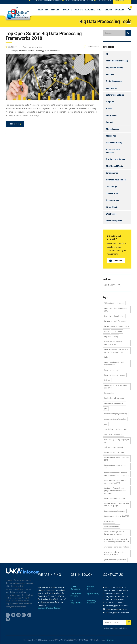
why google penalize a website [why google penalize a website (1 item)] (117, 547)
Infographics (112, 115)
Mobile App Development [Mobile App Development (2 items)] (114, 403)
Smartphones (112, 173)
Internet (110, 122)
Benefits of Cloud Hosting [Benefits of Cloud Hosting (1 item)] (114, 316)
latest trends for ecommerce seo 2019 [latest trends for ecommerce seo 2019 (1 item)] (116, 387)
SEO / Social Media (114, 166)
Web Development (114, 221)
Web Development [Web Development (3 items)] (112, 526)
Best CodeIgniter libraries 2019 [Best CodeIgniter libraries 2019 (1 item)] (116, 326)
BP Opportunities (76, 602)
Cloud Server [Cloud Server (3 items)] (117, 331)
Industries (43, 10)
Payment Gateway (114, 143)
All (107, 54)
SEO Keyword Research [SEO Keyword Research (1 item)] (113, 434)
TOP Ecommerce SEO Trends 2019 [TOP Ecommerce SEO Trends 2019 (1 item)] (115, 466)
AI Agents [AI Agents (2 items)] (121, 303)
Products (67, 10)
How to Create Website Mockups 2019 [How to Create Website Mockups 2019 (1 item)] (113, 343)
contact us (116, 261)
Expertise (90, 10)
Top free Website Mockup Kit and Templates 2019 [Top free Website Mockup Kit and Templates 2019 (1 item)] (115, 482)
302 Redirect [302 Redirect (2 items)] (109, 303)
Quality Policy (93, 594)
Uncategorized (113, 200)
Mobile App (111, 136)
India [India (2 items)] (106, 357)
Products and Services (116, 159)
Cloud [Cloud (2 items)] (106, 331)
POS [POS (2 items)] (106, 408)
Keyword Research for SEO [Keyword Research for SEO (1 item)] (115, 375)
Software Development (116, 180)
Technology (111, 187)
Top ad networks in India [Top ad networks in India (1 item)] (114, 452)
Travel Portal (112, 193)
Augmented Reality (114, 68)
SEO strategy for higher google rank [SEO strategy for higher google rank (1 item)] (116, 441)
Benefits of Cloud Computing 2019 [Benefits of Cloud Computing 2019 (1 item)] (116, 310)
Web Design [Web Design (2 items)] (109, 521)
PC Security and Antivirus (113, 151)
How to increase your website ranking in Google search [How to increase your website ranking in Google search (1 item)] (116, 351)
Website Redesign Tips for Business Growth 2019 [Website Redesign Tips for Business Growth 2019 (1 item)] (114, 533)
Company (119, 10)
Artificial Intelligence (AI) (117, 61)
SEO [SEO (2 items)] (106, 424)
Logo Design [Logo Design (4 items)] (109, 393)
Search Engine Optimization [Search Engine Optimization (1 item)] (115, 419)
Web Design (111, 214)
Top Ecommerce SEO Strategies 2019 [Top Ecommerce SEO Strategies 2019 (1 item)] (117, 459)
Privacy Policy (91, 588)
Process (79, 10)
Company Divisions (92, 602)
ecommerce (112, 88)
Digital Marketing (114, 81)
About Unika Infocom (76, 595)
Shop (100, 10)
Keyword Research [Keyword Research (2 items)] (112, 370)
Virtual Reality (112, 207)
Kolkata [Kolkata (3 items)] (107, 380)
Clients (109, 10)
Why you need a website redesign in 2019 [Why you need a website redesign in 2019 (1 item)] (114, 553)
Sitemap (110, 640)
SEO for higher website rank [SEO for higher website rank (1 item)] (115, 429)
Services (55, 10)
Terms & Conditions (75, 588)
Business (110, 74)
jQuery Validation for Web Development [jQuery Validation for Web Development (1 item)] (114, 363)
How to (109, 109)
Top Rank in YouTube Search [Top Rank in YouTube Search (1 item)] (115, 498)
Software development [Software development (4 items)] (114, 447)
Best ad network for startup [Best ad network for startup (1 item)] (115, 321)
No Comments (92, 46)
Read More (15, 124)
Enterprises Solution (115, 95)
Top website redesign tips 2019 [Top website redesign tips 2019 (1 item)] (117, 516)
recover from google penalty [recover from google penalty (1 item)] (116, 414)
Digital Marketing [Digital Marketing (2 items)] (111, 337)
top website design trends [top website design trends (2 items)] (115, 511)
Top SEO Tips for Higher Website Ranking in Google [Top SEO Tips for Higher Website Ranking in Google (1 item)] (117, 505)
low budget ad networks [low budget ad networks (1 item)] (114, 398)
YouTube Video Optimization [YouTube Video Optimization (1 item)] (115, 560)
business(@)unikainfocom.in (50, 608)
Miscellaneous (113, 129)
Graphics (110, 102)
